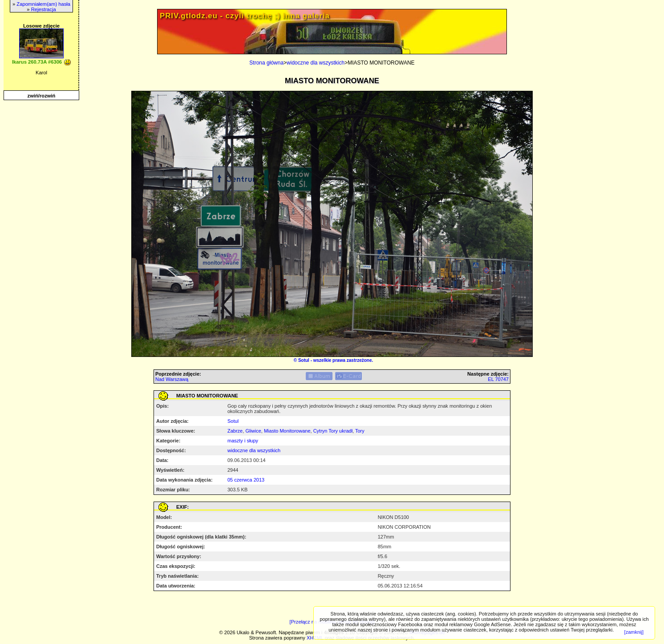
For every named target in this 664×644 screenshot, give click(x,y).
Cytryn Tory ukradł (333, 431)
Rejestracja (44, 9)
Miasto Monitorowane (287, 431)
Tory (360, 431)
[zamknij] (634, 632)
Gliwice (253, 431)
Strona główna (266, 63)
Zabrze (235, 431)
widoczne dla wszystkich (316, 63)
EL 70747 (498, 379)
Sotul (304, 360)
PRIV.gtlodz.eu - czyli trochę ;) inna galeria (245, 16)
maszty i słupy (243, 441)
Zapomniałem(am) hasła (43, 4)
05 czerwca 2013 (246, 480)
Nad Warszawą (172, 379)
